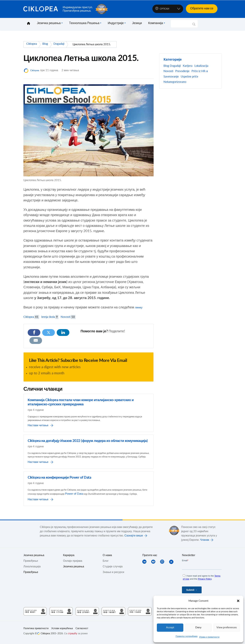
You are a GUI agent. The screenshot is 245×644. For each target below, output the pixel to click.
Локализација (32, 569)
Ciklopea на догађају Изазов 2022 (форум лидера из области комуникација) (88, 433)
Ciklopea (42, 9)
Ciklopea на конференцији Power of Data (59, 476)
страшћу (73, 636)
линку (139, 307)
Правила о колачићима (187, 636)
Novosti (68, 317)
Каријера (69, 558)
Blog (166, 66)
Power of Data (111, 492)
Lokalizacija (201, 66)
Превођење (31, 575)
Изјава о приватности (209, 637)
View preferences (227, 628)
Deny (198, 628)
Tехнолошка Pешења (84, 23)
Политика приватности (36, 631)
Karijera (188, 66)
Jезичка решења (34, 558)
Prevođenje (182, 71)
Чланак (205, 543)
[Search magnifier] (194, 25)
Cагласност (82, 631)
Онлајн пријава (73, 564)
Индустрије (116, 23)
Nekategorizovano (175, 82)
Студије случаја (113, 569)
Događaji (175, 66)
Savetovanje (171, 77)
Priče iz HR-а (200, 71)
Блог (106, 564)
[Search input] (183, 24)
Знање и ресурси (113, 575)
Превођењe (31, 564)
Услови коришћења (62, 631)
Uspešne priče (189, 77)
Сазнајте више (134, 539)
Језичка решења (49, 23)
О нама (107, 558)
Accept (170, 628)
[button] (238, 601)
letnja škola (50, 317)
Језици (137, 23)
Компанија (156, 23)
